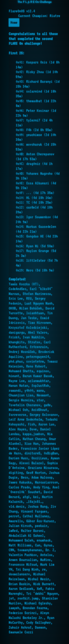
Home (14, 22)
